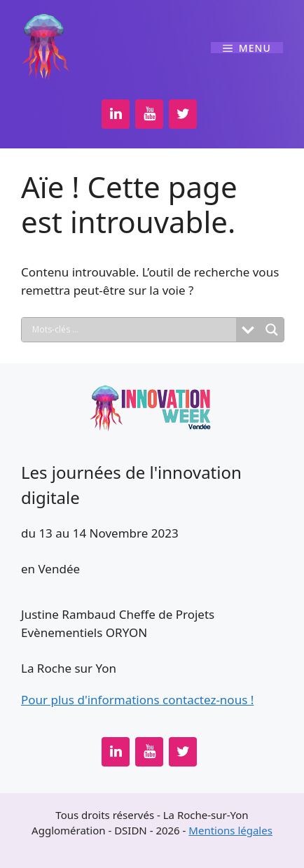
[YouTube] (149, 114)
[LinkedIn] (116, 114)
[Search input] (132, 330)
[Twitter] (183, 114)
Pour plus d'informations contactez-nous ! (137, 700)
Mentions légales (230, 830)
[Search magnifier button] (272, 330)
